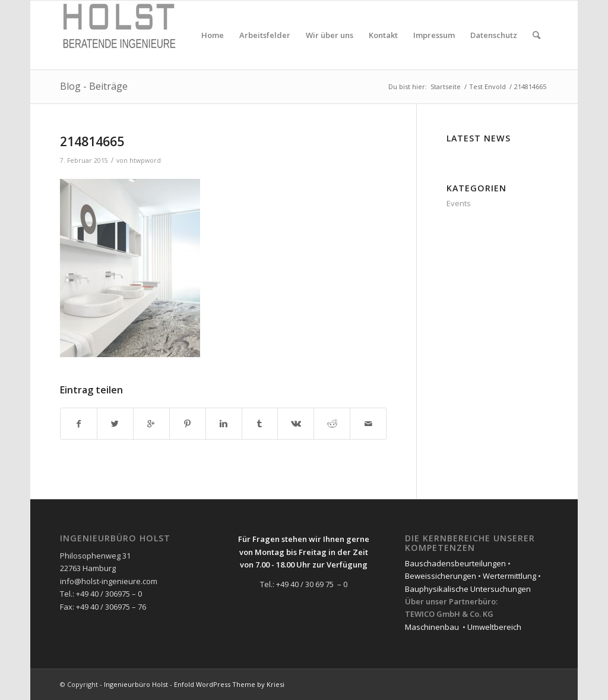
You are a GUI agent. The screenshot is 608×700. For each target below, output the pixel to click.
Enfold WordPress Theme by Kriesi (229, 684)
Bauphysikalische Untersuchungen (468, 589)
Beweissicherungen (441, 576)
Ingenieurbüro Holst (136, 684)
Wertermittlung (509, 576)
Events (459, 203)
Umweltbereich (494, 627)
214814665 (92, 141)
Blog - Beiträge (94, 86)
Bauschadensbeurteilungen (455, 563)
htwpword (145, 160)
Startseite (446, 86)
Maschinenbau (432, 627)
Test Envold (487, 86)
